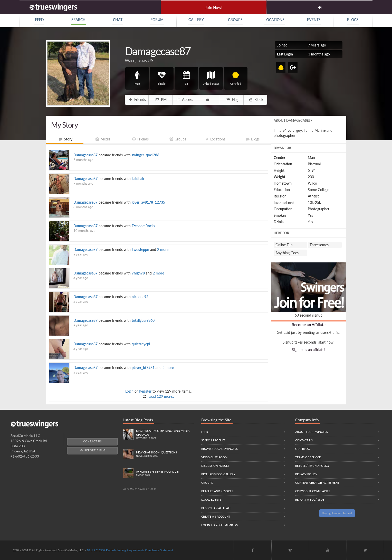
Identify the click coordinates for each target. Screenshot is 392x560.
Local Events (211, 500)
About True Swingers (312, 432)
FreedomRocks (143, 226)
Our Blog (303, 449)
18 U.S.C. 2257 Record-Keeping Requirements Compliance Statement (130, 550)
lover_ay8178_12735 (148, 202)
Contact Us (92, 441)
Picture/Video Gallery (218, 474)
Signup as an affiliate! (309, 350)
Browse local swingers (219, 449)
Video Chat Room (214, 457)
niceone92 (140, 297)
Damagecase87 (85, 155)
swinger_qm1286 (145, 155)
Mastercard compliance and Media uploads (165, 435)
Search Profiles (213, 440)
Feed (205, 432)
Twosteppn (140, 249)
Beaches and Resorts (217, 491)
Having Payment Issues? (337, 513)
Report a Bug (93, 450)
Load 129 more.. (161, 396)
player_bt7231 (143, 368)
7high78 (138, 273)
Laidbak (138, 179)
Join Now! (214, 7)
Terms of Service (308, 457)
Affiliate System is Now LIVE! (165, 474)
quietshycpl (141, 344)
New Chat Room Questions (165, 454)
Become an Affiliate (309, 325)
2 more (163, 249)
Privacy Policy (306, 474)
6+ (293, 67)
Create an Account (216, 516)
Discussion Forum (215, 466)
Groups (207, 483)
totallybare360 (143, 320)
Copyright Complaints (313, 491)
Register (145, 391)
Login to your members (219, 525)
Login (129, 391)
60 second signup (309, 315)
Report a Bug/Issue (310, 500)
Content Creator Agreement (317, 483)
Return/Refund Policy (312, 466)
